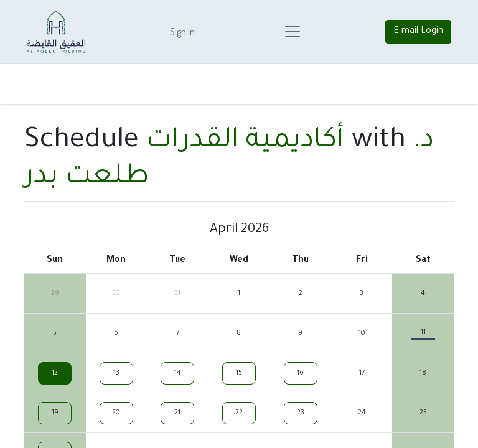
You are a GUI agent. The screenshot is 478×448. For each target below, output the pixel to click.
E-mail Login (418, 32)
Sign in (182, 32)
